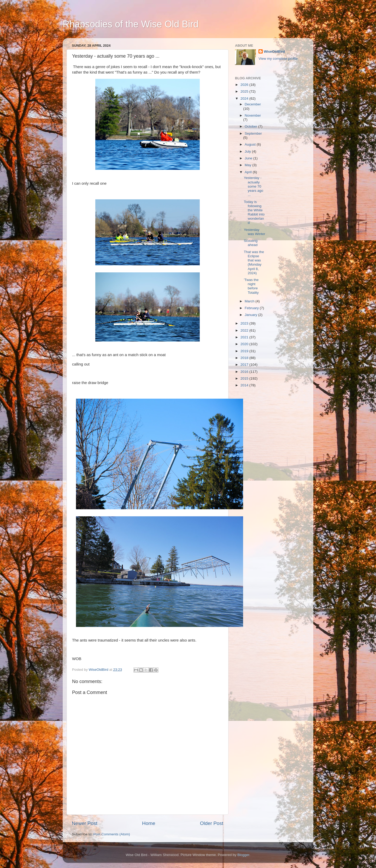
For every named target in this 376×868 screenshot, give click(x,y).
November (253, 115)
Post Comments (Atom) (112, 834)
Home (149, 823)
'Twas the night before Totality (251, 286)
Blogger (243, 855)
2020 (245, 344)
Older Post (212, 823)
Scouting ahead (251, 243)
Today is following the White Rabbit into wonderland (254, 212)
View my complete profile (278, 59)
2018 (245, 358)
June (249, 158)
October (251, 126)
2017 (245, 365)
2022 (245, 330)
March (250, 301)
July (248, 151)
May (248, 165)
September (253, 133)
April (249, 172)
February (252, 308)
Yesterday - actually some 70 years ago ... (254, 186)
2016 (245, 372)
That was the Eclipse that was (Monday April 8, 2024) (254, 262)
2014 (245, 385)
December (253, 104)
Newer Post (85, 823)
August (251, 144)
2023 (245, 323)
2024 (245, 98)
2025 (245, 91)
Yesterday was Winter (255, 232)
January (251, 315)
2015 (245, 378)
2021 (245, 337)
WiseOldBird (274, 52)
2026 (245, 85)
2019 (245, 351)
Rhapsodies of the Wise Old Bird (131, 24)
